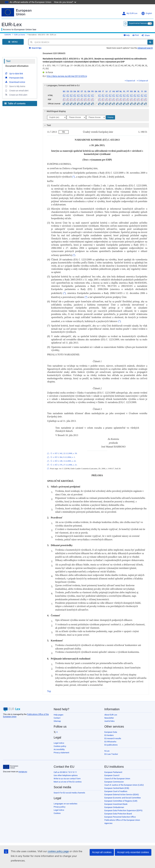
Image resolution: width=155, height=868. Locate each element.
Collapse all (142, 81)
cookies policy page (58, 851)
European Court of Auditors (116, 791)
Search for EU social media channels (69, 793)
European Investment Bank (116, 804)
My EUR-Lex (130, 13)
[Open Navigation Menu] (13, 42)
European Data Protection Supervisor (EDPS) (123, 810)
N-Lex (107, 751)
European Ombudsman (114, 807)
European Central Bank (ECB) (117, 788)
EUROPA (8, 35)
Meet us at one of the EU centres (68, 782)
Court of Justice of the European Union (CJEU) (124, 785)
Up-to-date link (14, 73)
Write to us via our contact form (67, 779)
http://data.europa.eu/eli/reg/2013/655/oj (67, 76)
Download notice (15, 82)
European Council (112, 775)
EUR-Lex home (20, 35)
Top (49, 691)
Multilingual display (55, 111)
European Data (111, 732)
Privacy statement (61, 753)
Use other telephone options (66, 775)
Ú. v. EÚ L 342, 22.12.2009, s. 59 (64, 454)
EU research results (113, 738)
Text (8, 61)
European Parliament (113, 772)
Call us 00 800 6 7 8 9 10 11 (65, 772)
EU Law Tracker (111, 754)
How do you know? (65, 2)
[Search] (150, 42)
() (74, 177)
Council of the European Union (117, 779)
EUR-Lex (12, 24)
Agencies (108, 823)
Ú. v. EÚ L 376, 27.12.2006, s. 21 (64, 465)
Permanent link (14, 78)
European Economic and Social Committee (123, 798)
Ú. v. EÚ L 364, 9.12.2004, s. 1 (63, 457)
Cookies (57, 813)
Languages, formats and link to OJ (62, 85)
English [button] (147, 13)
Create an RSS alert (16, 95)
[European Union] (11, 767)
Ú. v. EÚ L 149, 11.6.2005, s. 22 (63, 461)
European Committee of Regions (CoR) (121, 801)
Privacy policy (59, 807)
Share (146, 35)
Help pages (59, 715)
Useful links (109, 721)
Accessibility (59, 749)
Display (110, 117)
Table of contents (15, 104)
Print (136, 35)
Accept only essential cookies (133, 852)
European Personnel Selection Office (120, 817)
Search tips (35, 48)
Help (127, 35)
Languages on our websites (65, 804)
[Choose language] (57, 117)
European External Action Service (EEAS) (122, 795)
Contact (57, 718)
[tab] (96, 85)
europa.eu (23, 772)
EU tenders (109, 735)
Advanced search (145, 48)
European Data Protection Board (118, 814)
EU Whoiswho (110, 742)
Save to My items (15, 86)
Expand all (130, 81)
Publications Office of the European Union (122, 820)
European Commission (114, 782)
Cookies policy (60, 746)
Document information (17, 66)
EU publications (111, 745)
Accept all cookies (102, 852)
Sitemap (57, 721)
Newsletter (109, 718)
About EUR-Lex (111, 715)
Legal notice (59, 743)
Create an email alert (17, 90)
